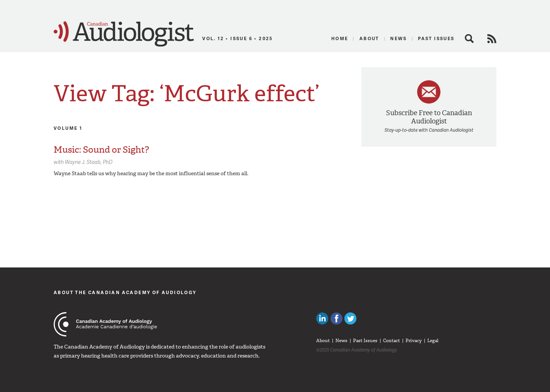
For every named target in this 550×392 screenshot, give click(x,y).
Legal (433, 341)
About (369, 38)
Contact (391, 341)
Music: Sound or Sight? (101, 150)
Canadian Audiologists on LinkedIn (322, 318)
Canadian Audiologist (124, 34)
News (399, 38)
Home (340, 38)
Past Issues (436, 38)
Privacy (414, 341)
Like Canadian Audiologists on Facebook (337, 318)
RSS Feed (492, 39)
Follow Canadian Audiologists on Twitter (350, 318)
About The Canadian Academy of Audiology (125, 292)
